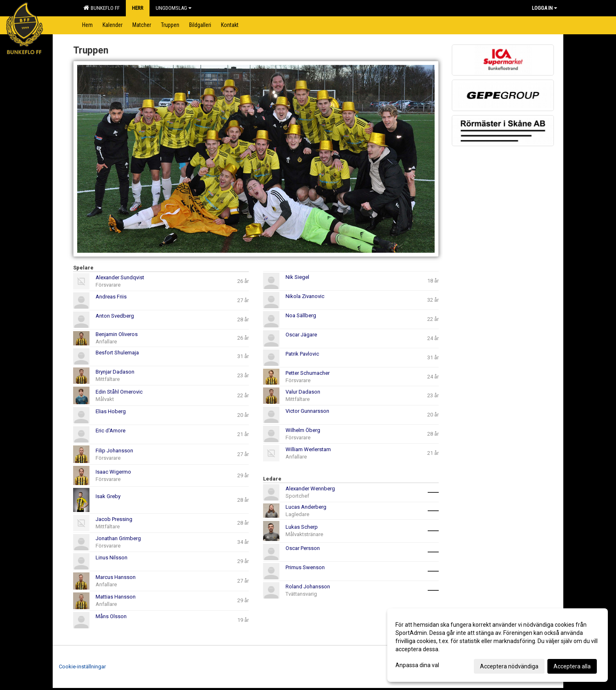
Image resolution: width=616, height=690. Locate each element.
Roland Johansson (308, 586)
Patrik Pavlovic (302, 354)
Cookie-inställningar (82, 667)
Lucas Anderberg (306, 507)
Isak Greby (108, 496)
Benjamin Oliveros (117, 334)
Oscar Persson (303, 548)
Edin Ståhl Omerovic (119, 392)
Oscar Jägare (301, 335)
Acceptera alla (572, 666)
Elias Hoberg (111, 411)
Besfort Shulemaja (117, 353)
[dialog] (498, 645)
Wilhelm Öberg (303, 430)
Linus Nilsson (112, 558)
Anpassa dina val (417, 665)
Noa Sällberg (301, 315)
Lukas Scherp (302, 527)
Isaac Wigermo (113, 472)
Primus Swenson (305, 567)
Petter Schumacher (308, 373)
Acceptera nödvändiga (509, 666)
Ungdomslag (174, 8)
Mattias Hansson (116, 597)
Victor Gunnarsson (307, 411)
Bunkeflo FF (102, 8)
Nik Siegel (297, 277)
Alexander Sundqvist (120, 277)
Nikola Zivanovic (305, 296)
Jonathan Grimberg (118, 538)
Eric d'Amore (110, 431)
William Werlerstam (308, 449)
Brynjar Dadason (115, 372)
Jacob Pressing (114, 519)
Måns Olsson (111, 616)
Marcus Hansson (116, 577)
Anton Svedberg (115, 316)
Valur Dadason (303, 392)
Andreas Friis (111, 297)
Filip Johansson (114, 451)
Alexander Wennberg (310, 489)
